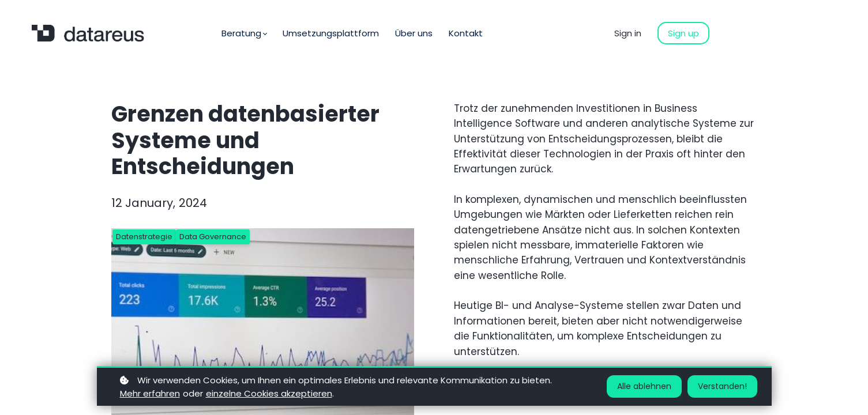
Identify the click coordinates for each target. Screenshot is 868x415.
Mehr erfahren (150, 393)
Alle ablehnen (644, 386)
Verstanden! (722, 386)
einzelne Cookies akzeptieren (269, 393)
